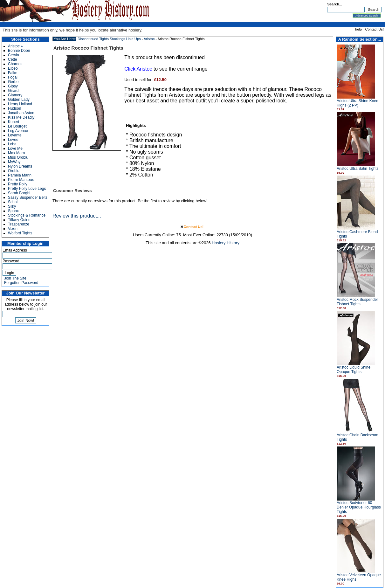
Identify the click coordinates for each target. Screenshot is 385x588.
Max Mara (16, 153)
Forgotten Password (21, 283)
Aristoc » (15, 46)
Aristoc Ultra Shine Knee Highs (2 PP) (357, 103)
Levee (13, 140)
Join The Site (15, 278)
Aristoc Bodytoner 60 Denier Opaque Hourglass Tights (359, 507)
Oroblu (14, 171)
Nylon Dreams (20, 166)
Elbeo (13, 68)
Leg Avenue (18, 131)
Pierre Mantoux (21, 180)
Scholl (13, 202)
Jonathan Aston (21, 113)
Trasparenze (19, 224)
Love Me (15, 149)
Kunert (14, 122)
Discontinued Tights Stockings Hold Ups (109, 39)
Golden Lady (19, 100)
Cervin (14, 55)
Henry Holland (20, 104)
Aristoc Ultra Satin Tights (357, 169)
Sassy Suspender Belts (28, 197)
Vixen (13, 229)
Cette (13, 59)
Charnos (15, 64)
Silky (12, 206)
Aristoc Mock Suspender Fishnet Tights (357, 302)
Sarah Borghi (19, 193)
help (358, 29)
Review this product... (77, 216)
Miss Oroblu (18, 157)
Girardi (14, 91)
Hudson (14, 108)
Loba (12, 144)
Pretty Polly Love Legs (27, 189)
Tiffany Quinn (19, 220)
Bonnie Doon (19, 51)
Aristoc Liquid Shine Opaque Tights (354, 370)
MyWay (14, 162)
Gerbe (13, 82)
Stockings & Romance (27, 215)
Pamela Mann (20, 175)
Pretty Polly (18, 184)
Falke (13, 73)
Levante (15, 135)
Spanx (13, 211)
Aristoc (149, 39)
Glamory (15, 95)
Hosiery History (226, 243)
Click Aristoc (138, 69)
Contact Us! (375, 29)
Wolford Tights (20, 233)
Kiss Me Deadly (21, 117)
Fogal (13, 77)
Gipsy (13, 86)
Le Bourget (17, 126)
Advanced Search (367, 16)
